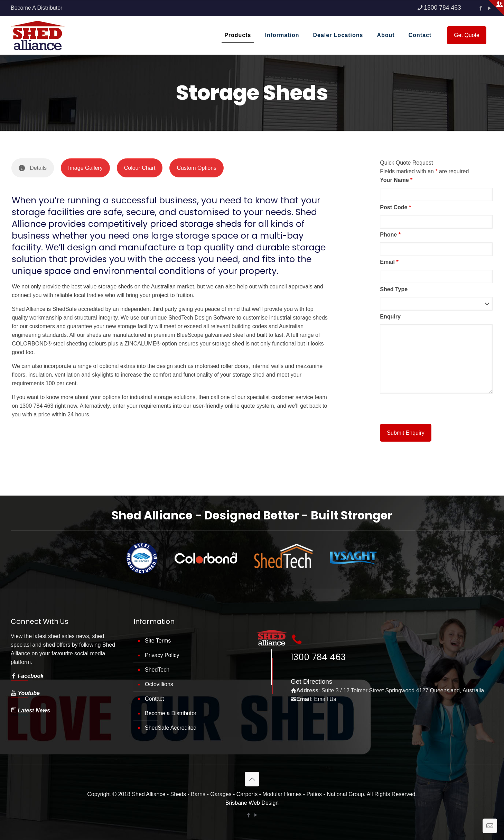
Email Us (325, 699)
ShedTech (157, 670)
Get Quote (467, 35)
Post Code (395, 207)
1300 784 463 (318, 657)
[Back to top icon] (252, 779)
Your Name (396, 180)
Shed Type (394, 289)
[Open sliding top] (496, 8)
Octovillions (159, 684)
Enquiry (390, 317)
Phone (390, 235)
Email (389, 262)
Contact (154, 699)
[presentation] (432, 409)
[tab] (33, 168)
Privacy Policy (162, 655)
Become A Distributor (36, 8)
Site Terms (158, 641)
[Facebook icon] (481, 8)
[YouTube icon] (256, 815)
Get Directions (311, 681)
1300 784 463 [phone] (442, 8)
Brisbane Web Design (252, 803)
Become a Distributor (171, 713)
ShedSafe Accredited (171, 728)
